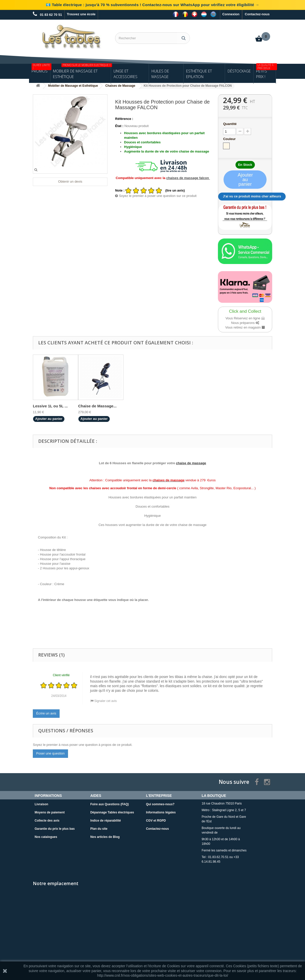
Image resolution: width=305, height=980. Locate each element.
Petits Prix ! (266, 71)
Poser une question (50, 753)
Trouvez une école (81, 14)
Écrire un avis (46, 713)
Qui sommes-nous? (160, 804)
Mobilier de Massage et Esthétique (82, 71)
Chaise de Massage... (97, 406)
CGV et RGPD (156, 821)
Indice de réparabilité (106, 821)
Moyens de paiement (50, 812)
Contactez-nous (257, 14)
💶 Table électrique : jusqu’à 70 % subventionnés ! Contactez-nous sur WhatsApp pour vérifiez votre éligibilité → (152, 5)
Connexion (231, 14)
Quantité (230, 124)
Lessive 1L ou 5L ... (50, 406)
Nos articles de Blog (105, 837)
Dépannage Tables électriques (112, 812)
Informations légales (161, 812)
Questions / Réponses (66, 731)
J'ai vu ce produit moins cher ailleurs (252, 196)
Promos (41, 69)
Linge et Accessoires (126, 74)
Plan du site (99, 829)
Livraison (41, 804)
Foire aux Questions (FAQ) (110, 804)
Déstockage (239, 71)
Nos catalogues (46, 837)
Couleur (230, 139)
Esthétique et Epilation (199, 74)
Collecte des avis (47, 821)
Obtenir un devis (70, 181)
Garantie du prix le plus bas (55, 829)
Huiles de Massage (160, 74)
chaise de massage (191, 463)
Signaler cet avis (103, 701)
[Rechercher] (184, 38)
